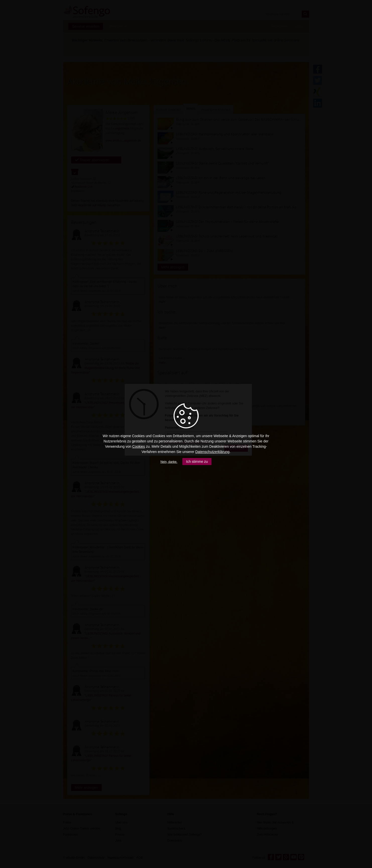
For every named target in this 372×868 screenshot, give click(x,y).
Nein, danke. (169, 462)
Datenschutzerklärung (212, 452)
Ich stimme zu (197, 462)
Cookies (139, 446)
